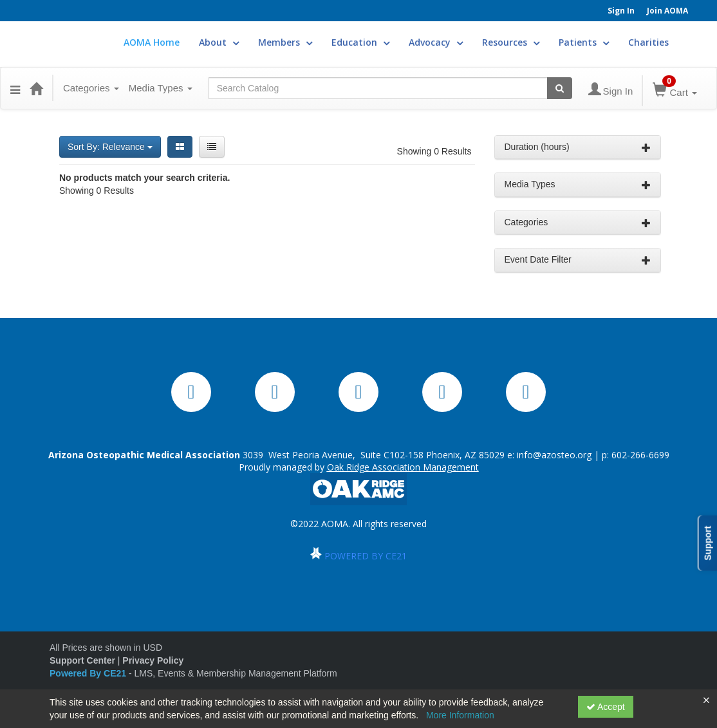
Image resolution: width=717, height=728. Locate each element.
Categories (91, 88)
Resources (511, 42)
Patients (584, 42)
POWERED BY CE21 (366, 556)
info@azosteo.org (554, 455)
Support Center (82, 660)
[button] (15, 88)
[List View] (212, 147)
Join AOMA (667, 11)
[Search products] (560, 88)
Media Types (161, 88)
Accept (606, 707)
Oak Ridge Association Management (403, 467)
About (219, 42)
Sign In (621, 11)
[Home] (36, 88)
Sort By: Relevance (110, 147)
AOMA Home (152, 42)
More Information (460, 715)
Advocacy (436, 42)
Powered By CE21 (89, 673)
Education (360, 42)
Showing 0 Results (434, 151)
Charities (648, 42)
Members (285, 42)
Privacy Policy (153, 660)
